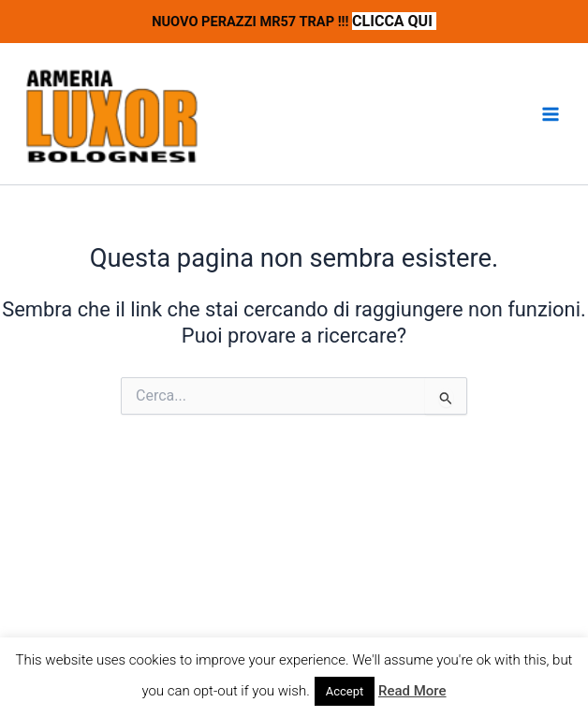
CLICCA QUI (394, 21)
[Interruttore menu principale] (551, 114)
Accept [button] (345, 691)
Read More (412, 691)
